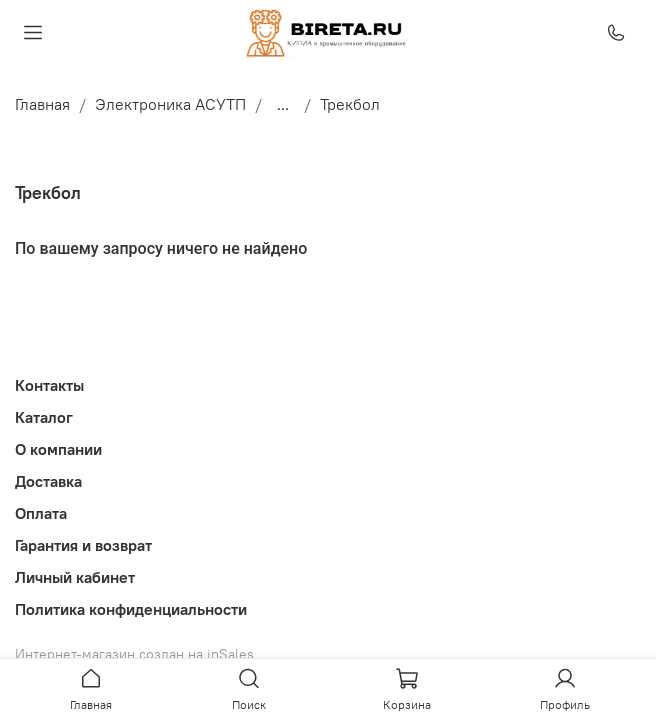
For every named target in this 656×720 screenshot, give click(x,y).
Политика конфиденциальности (131, 609)
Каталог (44, 417)
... (283, 104)
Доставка (48, 481)
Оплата (41, 513)
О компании (58, 449)
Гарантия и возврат (83, 545)
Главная (42, 104)
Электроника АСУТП (170, 104)
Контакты (49, 385)
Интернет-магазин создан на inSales (134, 654)
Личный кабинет (75, 577)
